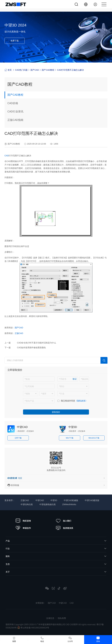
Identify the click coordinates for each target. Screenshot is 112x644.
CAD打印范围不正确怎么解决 (71, 70)
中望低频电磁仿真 (48, 505)
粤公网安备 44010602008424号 (33, 628)
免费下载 (15, 41)
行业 (8, 549)
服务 (8, 556)
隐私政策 (62, 618)
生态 (8, 564)
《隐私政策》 (81, 401)
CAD (7, 156)
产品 (8, 541)
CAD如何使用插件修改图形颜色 (32, 348)
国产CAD (35, 70)
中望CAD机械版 (71, 501)
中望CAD (22, 427)
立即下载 (18, 438)
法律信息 (50, 618)
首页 (8, 70)
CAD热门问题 (21, 70)
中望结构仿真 (27, 505)
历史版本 (30, 431)
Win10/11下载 (94, 438)
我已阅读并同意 (68, 401)
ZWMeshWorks (69, 505)
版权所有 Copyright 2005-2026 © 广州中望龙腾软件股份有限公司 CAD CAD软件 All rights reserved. (51, 625)
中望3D (73, 427)
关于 (8, 572)
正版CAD (19, 334)
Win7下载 (69, 438)
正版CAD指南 (15, 120)
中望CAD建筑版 (92, 501)
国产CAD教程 (48, 70)
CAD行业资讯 (15, 112)
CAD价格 (13, 103)
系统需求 (21, 431)
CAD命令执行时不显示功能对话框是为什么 (37, 343)
